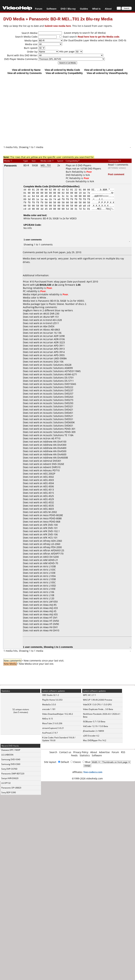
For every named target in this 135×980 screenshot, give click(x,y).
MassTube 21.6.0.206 (52, 723)
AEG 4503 (49, 480)
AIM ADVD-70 (51, 563)
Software (51, 9)
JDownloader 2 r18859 (93, 731)
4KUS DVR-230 (51, 314)
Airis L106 (49, 592)
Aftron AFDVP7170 (53, 554)
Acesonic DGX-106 (53, 362)
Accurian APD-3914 (54, 352)
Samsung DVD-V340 (11, 759)
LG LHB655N (7, 755)
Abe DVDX (49, 326)
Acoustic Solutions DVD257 (58, 394)
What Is (96, 9)
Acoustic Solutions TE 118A (58, 435)
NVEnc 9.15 (48, 719)
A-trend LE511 (51, 323)
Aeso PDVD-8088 (52, 518)
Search (53, 752)
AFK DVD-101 (50, 528)
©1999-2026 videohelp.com (87, 778)
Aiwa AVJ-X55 (50, 614)
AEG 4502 (49, 477)
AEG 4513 (49, 490)
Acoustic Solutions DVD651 (58, 426)
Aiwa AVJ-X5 (50, 611)
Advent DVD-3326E (54, 464)
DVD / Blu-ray (68, 9)
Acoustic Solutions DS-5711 (58, 381)
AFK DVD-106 (50, 534)
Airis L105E (49, 589)
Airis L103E (49, 573)
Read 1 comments (118, 165)
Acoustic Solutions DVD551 (58, 419)
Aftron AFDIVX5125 (54, 550)
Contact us (65, 752)
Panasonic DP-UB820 (11, 788)
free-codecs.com (93, 772)
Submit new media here (58, 26)
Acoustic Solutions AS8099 (58, 368)
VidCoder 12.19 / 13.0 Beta (96, 726)
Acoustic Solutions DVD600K (59, 422)
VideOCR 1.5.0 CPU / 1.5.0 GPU (97, 705)
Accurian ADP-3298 (54, 336)
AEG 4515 (49, 493)
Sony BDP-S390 (9, 792)
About (108, 9)
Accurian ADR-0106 (54, 339)
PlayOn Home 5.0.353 (52, 700)
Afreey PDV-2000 (52, 547)
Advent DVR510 (52, 467)
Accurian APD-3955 (54, 355)
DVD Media (14, 19)
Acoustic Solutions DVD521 (58, 416)
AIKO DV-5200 (51, 557)
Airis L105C (49, 582)
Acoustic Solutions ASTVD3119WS (62, 371)
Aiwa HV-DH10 (51, 630)
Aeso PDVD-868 (52, 522)
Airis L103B (49, 566)
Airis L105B (49, 579)
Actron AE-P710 (52, 438)
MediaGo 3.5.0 (49, 705)
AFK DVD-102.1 (51, 531)
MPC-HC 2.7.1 (90, 695)
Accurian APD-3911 (54, 346)
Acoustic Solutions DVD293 (58, 403)
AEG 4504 (49, 483)
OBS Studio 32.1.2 (51, 695)
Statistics (85, 755)
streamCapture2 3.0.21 (53, 728)
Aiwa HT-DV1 (50, 618)
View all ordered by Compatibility (64, 73)
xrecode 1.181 (49, 709)
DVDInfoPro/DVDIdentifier (64, 186)
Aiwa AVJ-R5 (50, 605)
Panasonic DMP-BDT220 (13, 774)
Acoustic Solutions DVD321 (58, 406)
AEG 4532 (49, 502)
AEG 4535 (49, 506)
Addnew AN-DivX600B (56, 458)
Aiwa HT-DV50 (51, 621)
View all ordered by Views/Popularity (107, 73)
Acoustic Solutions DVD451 (58, 413)
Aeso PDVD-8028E (53, 515)
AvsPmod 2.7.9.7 (50, 733)
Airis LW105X (50, 602)
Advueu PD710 (51, 470)
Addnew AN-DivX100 (55, 442)
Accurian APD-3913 (54, 349)
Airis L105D (50, 586)
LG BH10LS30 (43, 285)
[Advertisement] (66, 110)
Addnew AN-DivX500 (55, 451)
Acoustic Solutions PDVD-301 (59, 429)
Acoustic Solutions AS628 (57, 365)
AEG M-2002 (50, 512)
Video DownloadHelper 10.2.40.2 (58, 714)
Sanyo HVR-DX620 (10, 778)
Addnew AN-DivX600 (55, 454)
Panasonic (11, 165)
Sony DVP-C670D (9, 769)
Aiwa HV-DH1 (51, 627)
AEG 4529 (49, 499)
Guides (84, 9)
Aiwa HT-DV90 (51, 624)
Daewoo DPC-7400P (11, 750)
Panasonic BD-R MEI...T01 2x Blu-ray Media (71, 19)
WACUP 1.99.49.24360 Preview (98, 700)
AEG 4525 (49, 496)
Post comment (116, 174)
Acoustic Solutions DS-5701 (58, 378)
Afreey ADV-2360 (53, 541)
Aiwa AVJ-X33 (50, 608)
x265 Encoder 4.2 (91, 736)
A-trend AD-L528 (52, 320)
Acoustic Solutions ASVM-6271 (60, 374)
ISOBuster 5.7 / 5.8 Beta (94, 722)
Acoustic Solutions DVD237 (58, 390)
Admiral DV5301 (52, 461)
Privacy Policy (81, 752)
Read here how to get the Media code (98, 37)
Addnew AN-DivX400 (55, 448)
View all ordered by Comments (24, 73)
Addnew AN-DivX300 (55, 445)
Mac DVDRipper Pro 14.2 (95, 740)
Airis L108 (49, 595)
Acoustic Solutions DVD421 (58, 410)
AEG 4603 (49, 509)
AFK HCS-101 (50, 538)
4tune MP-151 (51, 317)
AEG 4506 (49, 486)
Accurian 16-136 (52, 333)
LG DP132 (6, 783)
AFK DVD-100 (50, 525)
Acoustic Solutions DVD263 (58, 397)
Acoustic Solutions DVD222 (58, 387)
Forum (39, 9)
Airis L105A (49, 576)
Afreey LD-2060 (52, 544)
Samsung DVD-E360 (11, 764)
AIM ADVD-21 (51, 560)
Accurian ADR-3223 (54, 342)
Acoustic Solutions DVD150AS (60, 384)
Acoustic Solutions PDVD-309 (59, 432)
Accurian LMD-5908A (55, 358)
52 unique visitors (21, 709)
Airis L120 (49, 598)
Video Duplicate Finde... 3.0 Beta (98, 709)
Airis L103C (49, 570)
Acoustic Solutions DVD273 (58, 400)
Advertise (104, 752)
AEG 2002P (49, 474)
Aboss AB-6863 (52, 330)
